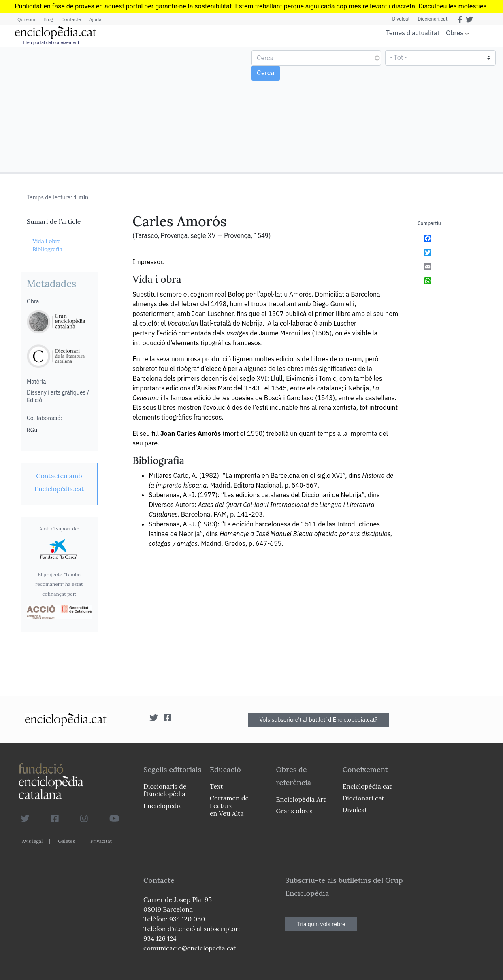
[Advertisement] (127, 109)
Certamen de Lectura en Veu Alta (229, 806)
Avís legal (32, 841)
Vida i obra (46, 241)
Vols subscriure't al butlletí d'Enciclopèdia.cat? (319, 720)
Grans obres (294, 811)
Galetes (66, 841)
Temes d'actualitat (413, 33)
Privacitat (101, 841)
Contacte (71, 19)
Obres (455, 33)
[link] (59, 482)
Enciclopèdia (163, 806)
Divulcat (401, 19)
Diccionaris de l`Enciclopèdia (165, 790)
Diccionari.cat (432, 19)
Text (216, 786)
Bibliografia (47, 249)
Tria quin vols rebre (321, 924)
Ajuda (95, 19)
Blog (48, 19)
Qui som (26, 19)
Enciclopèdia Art (301, 799)
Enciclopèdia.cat (367, 786)
